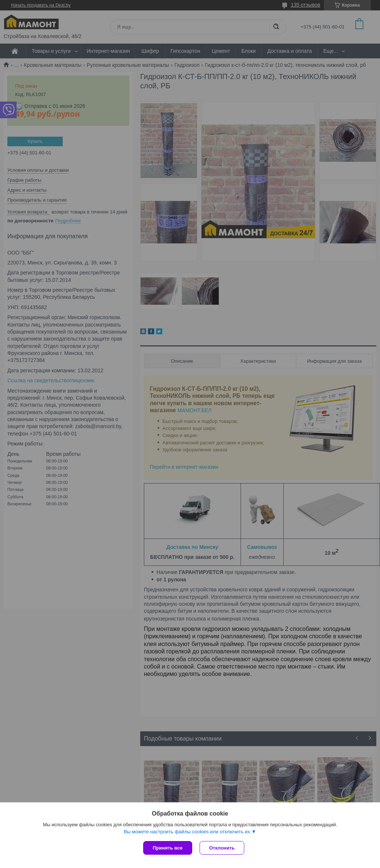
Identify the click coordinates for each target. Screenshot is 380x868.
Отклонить (222, 848)
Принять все (168, 848)
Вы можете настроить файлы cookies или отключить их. (187, 832)
